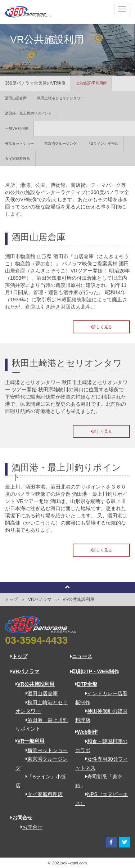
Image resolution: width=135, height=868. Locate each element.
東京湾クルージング (60, 143)
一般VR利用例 (17, 128)
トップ (12, 599)
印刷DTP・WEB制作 (95, 671)
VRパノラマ (25, 671)
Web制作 (86, 732)
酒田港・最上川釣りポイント (28, 113)
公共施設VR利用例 (91, 83)
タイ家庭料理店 (18, 159)
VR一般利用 (30, 741)
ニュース (81, 656)
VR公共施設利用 (79, 599)
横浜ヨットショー (19, 143)
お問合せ (29, 827)
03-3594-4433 (36, 640)
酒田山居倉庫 (16, 98)
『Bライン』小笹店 (103, 143)
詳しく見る (101, 327)
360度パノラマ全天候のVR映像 (35, 83)
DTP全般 (86, 684)
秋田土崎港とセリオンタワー (60, 98)
